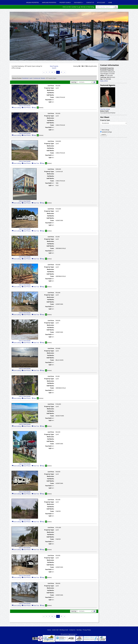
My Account (101, 2)
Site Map (79, 630)
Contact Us (90, 2)
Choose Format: (17, 78)
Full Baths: (51, 93)
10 (58, 72)
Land (31, 78)
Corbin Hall (55, 630)
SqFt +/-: (51, 102)
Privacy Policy (87, 630)
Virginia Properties (33, 2)
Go (116, 7)
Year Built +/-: (50, 100)
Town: (52, 97)
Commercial (37, 78)
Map (34, 108)
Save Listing (16, 108)
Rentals (43, 78)
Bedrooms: (51, 90)
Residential (25, 78)
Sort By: (74, 82)
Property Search (65, 2)
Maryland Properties (49, 2)
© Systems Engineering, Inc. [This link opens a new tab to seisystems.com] (69, 634)
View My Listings (105, 109)
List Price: (51, 86)
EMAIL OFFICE (104, 81)
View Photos (26, 108)
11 (61, 72)
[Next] (44, 72)
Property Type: (49, 88)
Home (110, 2)
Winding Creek (64, 630)
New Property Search (54, 67)
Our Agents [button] (79, 2)
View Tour (35, 163)
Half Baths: (50, 95)
